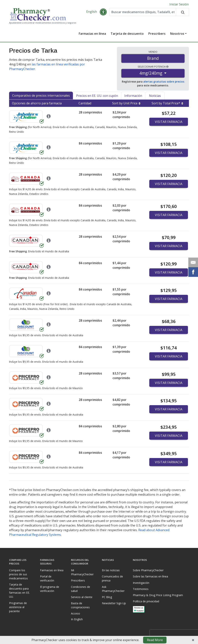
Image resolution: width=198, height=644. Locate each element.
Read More (155, 640)
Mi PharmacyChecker (82, 572)
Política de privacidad (146, 601)
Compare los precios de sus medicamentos (18, 574)
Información (133, 96)
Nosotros (177, 34)
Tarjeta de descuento (127, 34)
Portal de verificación (47, 578)
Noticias (155, 96)
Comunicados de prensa (112, 578)
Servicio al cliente (82, 597)
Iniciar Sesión (179, 4)
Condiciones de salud (81, 589)
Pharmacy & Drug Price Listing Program (158, 595)
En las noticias (111, 570)
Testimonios (141, 589)
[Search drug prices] (182, 12)
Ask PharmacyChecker (113, 589)
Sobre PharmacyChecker (148, 570)
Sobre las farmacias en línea (150, 576)
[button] (103, 12)
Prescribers (157, 34)
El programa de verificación (50, 589)
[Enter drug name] (143, 12)
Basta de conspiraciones (80, 605)
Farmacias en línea (92, 34)
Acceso (76, 613)
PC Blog (107, 597)
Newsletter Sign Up (114, 603)
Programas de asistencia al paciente (18, 607)
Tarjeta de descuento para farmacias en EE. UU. (19, 591)
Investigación (141, 583)
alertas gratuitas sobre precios (164, 82)
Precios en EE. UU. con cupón (97, 96)
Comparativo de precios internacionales (41, 96)
